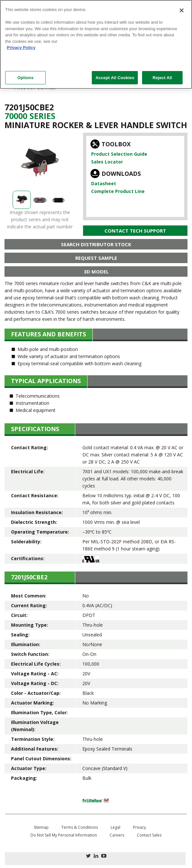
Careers (117, 835)
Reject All (162, 78)
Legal (115, 827)
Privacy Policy (21, 48)
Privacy (139, 827)
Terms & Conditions (80, 827)
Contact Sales (149, 835)
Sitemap (41, 827)
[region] (96, 44)
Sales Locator (107, 162)
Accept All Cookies (115, 78)
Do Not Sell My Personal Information (64, 835)
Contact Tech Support (135, 231)
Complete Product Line (118, 191)
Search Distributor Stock (96, 244)
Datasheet (104, 183)
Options (25, 78)
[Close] (182, 10)
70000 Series (30, 116)
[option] (40, 163)
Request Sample (96, 258)
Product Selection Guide (119, 154)
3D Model (96, 271)
